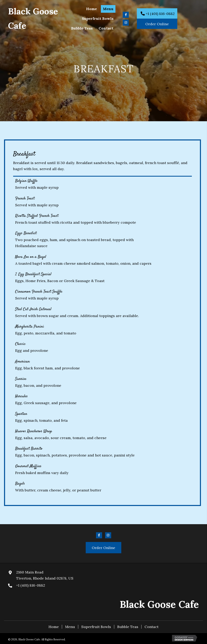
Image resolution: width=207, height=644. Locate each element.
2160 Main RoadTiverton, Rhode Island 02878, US (45, 575)
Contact (152, 627)
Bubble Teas (128, 627)
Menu (70, 627)
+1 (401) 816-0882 (31, 585)
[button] (126, 15)
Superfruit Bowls (96, 627)
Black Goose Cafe (159, 604)
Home (54, 627)
